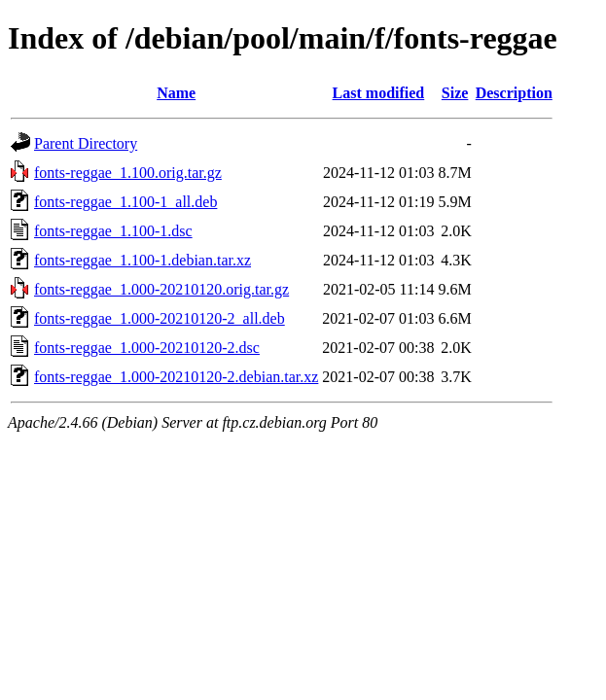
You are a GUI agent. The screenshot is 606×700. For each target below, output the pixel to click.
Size (455, 93)
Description (514, 93)
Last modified (379, 93)
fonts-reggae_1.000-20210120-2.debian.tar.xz (176, 377)
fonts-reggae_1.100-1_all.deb (125, 202)
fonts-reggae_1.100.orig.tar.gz (128, 173)
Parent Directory (86, 143)
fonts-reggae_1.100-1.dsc (113, 231)
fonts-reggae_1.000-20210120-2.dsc (147, 348)
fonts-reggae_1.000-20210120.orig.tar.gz (161, 289)
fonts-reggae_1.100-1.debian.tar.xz (143, 260)
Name (176, 93)
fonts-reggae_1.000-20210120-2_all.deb (160, 318)
